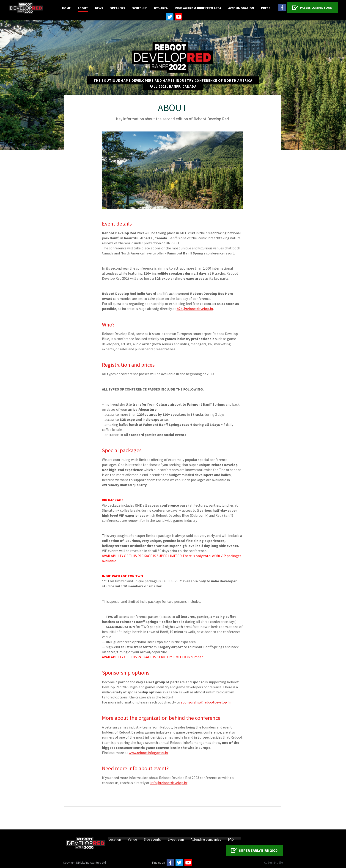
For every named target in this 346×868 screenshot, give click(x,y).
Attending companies (206, 839)
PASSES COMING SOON (316, 8)
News (99, 8)
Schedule (140, 8)
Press (266, 8)
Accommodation (241, 8)
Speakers (118, 8)
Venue (132, 839)
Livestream (176, 839)
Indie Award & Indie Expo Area (198, 8)
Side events (152, 839)
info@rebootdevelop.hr (169, 783)
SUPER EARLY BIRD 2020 (258, 850)
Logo (26, 8)
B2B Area (161, 8)
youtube (179, 17)
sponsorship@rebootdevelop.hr (206, 702)
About (83, 8)
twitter (170, 17)
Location (115, 839)
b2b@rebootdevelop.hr (195, 309)
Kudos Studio (273, 863)
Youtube (188, 863)
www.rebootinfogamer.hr (149, 753)
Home (66, 8)
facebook (282, 7)
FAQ (231, 839)
